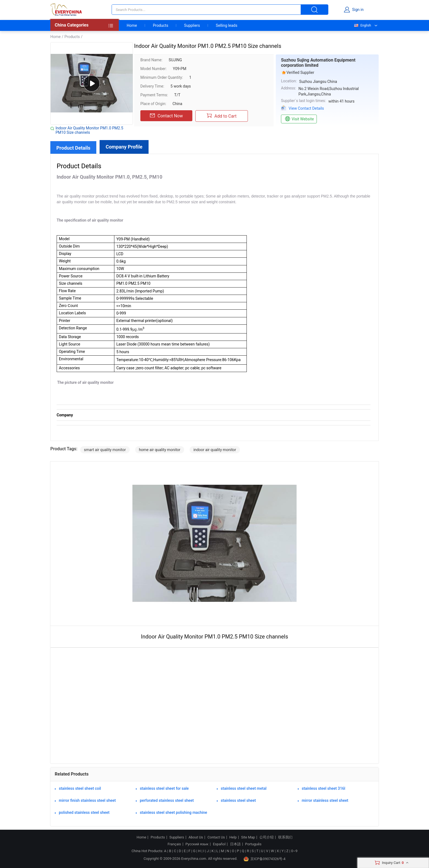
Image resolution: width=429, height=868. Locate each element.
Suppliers (192, 25)
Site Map (248, 837)
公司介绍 (266, 837)
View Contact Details (306, 108)
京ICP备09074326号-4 (265, 859)
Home (132, 25)
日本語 (235, 844)
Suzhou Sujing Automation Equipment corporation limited (318, 63)
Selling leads (227, 25)
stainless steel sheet (238, 800)
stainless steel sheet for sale (164, 788)
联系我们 (285, 837)
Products (161, 25)
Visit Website (299, 119)
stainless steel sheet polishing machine (173, 812)
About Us (196, 837)
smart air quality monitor (105, 450)
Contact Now (166, 116)
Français (174, 844)
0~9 (294, 851)
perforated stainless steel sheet (167, 800)
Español (219, 844)
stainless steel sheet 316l (324, 788)
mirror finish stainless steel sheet (87, 800)
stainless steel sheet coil (80, 788)
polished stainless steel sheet (84, 812)
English (362, 25)
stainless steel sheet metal (244, 788)
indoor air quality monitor (215, 450)
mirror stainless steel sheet (325, 800)
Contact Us (216, 837)
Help (233, 837)
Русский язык (197, 844)
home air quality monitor (160, 450)
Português (253, 844)
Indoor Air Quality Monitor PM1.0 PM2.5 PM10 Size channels (89, 130)
